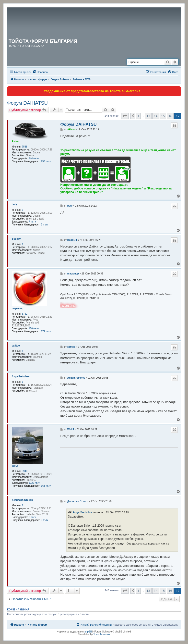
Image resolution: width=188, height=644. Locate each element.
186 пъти (34, 328)
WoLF (15, 466)
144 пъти (34, 158)
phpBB (88, 632)
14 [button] (156, 116)
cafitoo (16, 346)
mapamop (18, 308)
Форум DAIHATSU (27, 103)
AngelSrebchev (21, 377)
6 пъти (32, 517)
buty (14, 204)
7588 (25, 147)
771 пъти (46, 331)
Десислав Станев (22, 500)
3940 (25, 471)
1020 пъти (34, 483)
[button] (125, 116)
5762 (25, 314)
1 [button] (138, 116)
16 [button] (170, 116)
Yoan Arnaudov (102, 634)
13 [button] (148, 116)
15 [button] (163, 116)
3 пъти (45, 225)
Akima (15, 141)
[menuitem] (40, 72)
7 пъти (32, 222)
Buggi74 (17, 239)
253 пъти (46, 161)
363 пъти (46, 486)
